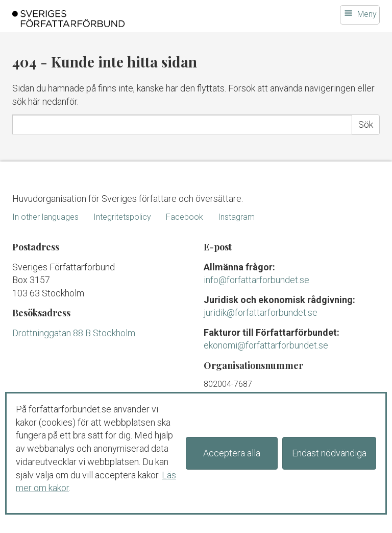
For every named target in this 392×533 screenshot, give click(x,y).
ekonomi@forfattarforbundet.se (266, 345)
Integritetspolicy (122, 217)
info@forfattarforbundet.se (256, 280)
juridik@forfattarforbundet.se (261, 312)
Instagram (236, 217)
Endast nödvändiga (329, 453)
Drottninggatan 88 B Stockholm (74, 333)
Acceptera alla (232, 453)
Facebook (185, 217)
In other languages (45, 217)
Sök (366, 124)
